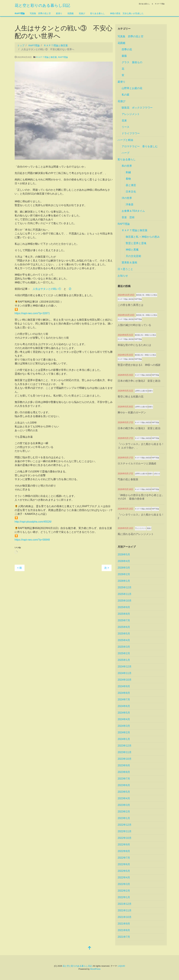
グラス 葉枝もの (132, 62)
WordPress (95, 969)
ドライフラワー (131, 133)
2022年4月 (124, 877)
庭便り (59, 13)
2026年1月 (124, 581)
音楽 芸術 (128, 217)
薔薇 (124, 56)
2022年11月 (124, 831)
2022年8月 (124, 851)
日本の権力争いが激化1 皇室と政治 (139, 428)
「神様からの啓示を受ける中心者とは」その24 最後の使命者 (141, 497)
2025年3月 (124, 647)
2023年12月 (124, 746)
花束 (124, 121)
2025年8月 (124, 614)
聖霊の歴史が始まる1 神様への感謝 (139, 365)
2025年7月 (124, 620)
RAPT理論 (20, 13)
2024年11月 (124, 673)
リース (126, 127)
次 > (107, 568)
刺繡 (128, 172)
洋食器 (130, 204)
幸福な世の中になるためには (134, 345)
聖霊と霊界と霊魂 (136, 243)
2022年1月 (124, 897)
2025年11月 (124, 594)
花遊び (82, 13)
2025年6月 (124, 627)
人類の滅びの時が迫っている (134, 325)
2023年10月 (124, 759)
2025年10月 (124, 601)
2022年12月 (124, 825)
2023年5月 (124, 792)
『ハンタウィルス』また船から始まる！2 (141, 516)
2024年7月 (124, 700)
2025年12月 (124, 587)
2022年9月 (124, 845)
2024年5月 (124, 713)
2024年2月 (124, 732)
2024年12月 (124, 667)
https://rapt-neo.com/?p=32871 (32, 313)
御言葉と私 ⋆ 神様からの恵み (143, 237)
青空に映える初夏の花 (131, 397)
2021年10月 (124, 917)
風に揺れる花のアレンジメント (136, 534)
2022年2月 (124, 891)
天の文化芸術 (133, 256)
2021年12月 (124, 904)
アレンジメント (131, 114)
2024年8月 (124, 693)
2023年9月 (124, 765)
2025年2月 (124, 653)
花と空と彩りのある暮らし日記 (42, 5)
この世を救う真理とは (131, 305)
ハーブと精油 (125, 140)
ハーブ (126, 153)
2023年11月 (124, 752)
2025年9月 (124, 607)
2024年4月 (124, 719)
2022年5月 (124, 871)
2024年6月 (124, 706)
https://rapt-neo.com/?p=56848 (32, 540)
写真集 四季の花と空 (40, 13)
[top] (90, 948)
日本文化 (131, 192)
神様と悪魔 (132, 250)
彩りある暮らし (98, 13)
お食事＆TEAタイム (133, 211)
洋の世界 (127, 198)
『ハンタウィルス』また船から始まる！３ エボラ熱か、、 (141, 446)
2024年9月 (124, 686)
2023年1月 (124, 818)
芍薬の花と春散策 (128, 479)
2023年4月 (124, 798)
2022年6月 (124, 864)
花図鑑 (70, 13)
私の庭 (126, 95)
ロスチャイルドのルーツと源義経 (137, 463)
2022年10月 (124, 838)
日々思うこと (125, 269)
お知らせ (123, 276)
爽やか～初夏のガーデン (132, 413)
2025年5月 (124, 634)
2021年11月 (124, 910)
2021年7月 (124, 937)
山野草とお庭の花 (132, 88)
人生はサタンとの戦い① (47, 289)
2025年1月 (124, 660)
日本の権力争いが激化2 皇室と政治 (139, 381)
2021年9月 (124, 924)
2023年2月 (124, 812)
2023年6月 (124, 785)
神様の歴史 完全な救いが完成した (127, 13)
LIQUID (121, 966)
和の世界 (127, 166)
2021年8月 (124, 930)
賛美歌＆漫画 (129, 262)
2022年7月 (124, 858)
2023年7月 (124, 779)
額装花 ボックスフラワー (137, 108)
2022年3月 (124, 884)
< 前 (20, 568)
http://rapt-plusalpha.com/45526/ (33, 522)
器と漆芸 (131, 185)
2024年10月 (124, 680)
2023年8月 (124, 772)
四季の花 (127, 49)
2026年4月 (124, 561)
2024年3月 (124, 726)
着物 (128, 179)
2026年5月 (124, 554)
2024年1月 (124, 739)
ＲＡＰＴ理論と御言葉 (46, 57)
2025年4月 (124, 640)
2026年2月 (124, 574)
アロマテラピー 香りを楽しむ (140, 146)
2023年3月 (124, 805)
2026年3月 (124, 568)
